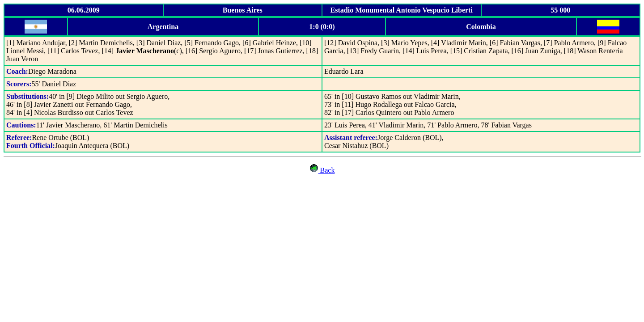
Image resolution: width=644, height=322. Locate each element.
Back (322, 170)
